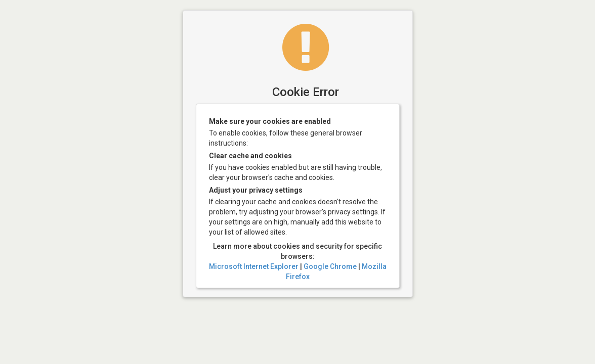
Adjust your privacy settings (256, 190)
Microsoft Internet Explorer (254, 266)
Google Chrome (330, 266)
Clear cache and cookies (250, 156)
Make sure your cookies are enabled (270, 121)
